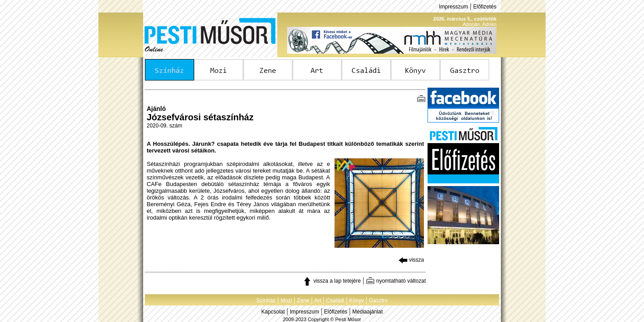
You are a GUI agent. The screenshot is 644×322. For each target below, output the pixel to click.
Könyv (356, 301)
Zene (303, 301)
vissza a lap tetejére (332, 281)
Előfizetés (485, 7)
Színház (266, 301)
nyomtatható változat (396, 281)
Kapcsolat (273, 312)
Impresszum (453, 7)
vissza (411, 260)
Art (318, 301)
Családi (335, 301)
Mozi (286, 301)
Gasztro (378, 301)
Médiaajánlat (368, 312)
